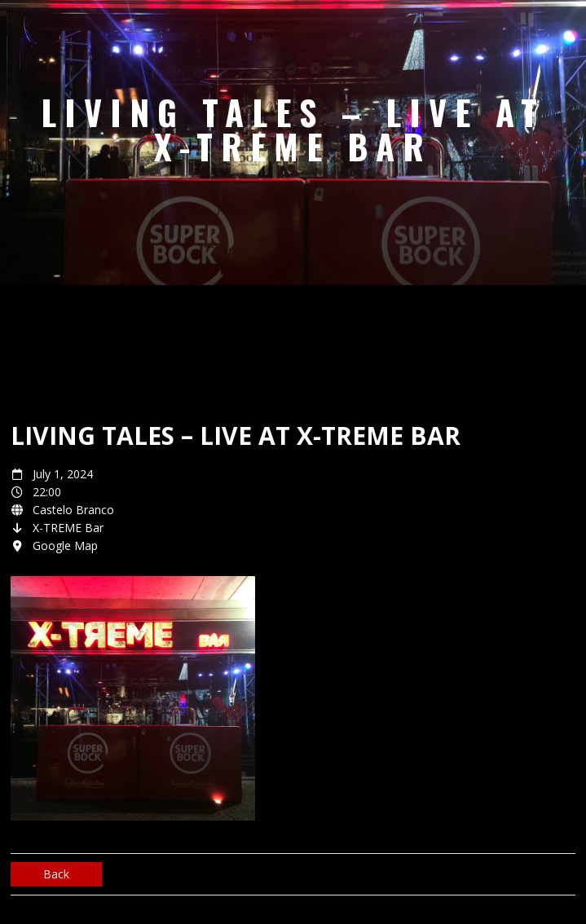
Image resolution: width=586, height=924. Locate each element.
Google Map (65, 546)
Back (56, 874)
